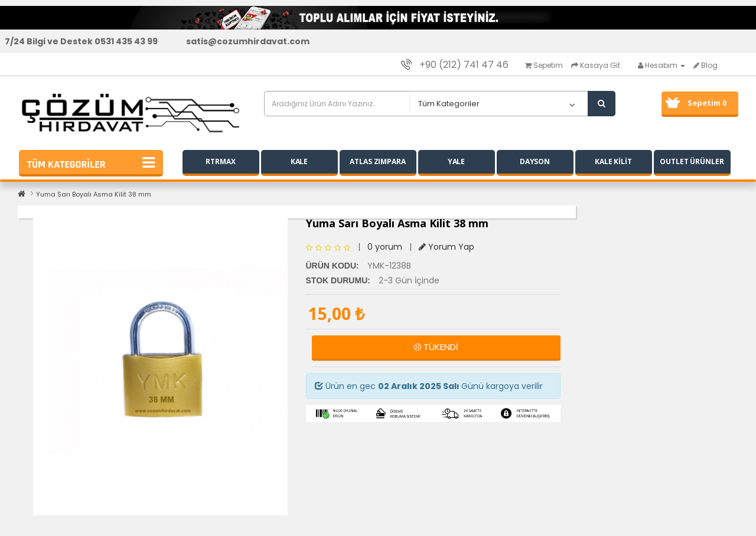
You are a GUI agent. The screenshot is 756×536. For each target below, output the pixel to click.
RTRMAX (220, 161)
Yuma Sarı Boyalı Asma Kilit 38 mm (94, 194)
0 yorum (385, 247)
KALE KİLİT (613, 161)
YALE (457, 161)
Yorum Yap (447, 247)
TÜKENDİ (436, 347)
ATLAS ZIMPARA (378, 161)
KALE (299, 161)
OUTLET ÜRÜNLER (692, 161)
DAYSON (535, 161)
